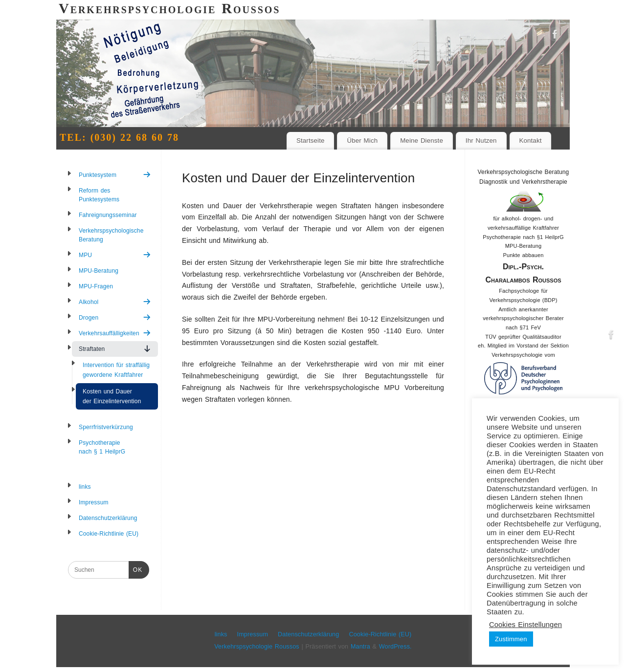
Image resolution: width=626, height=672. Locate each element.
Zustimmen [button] (511, 639)
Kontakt (530, 141)
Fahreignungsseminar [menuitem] (108, 215)
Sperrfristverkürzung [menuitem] (106, 427)
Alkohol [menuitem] (115, 302)
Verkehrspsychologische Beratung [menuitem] (111, 235)
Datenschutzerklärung (308, 634)
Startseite (311, 141)
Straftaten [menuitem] (115, 349)
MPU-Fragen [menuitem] (96, 286)
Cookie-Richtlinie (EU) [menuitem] (109, 534)
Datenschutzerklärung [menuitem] (108, 518)
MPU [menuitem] (115, 255)
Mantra (360, 647)
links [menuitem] (85, 487)
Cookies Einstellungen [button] (525, 625)
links (221, 634)
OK (135, 569)
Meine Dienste (422, 141)
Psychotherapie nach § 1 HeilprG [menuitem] (102, 447)
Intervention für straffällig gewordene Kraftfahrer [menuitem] (116, 370)
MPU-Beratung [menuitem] (99, 271)
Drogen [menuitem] (115, 317)
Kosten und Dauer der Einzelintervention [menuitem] (112, 396)
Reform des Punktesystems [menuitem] (99, 195)
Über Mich (362, 141)
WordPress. (395, 647)
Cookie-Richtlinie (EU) (380, 634)
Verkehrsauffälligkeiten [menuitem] (115, 333)
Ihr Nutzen (481, 141)
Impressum (253, 634)
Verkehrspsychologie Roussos (257, 647)
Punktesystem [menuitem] (115, 175)
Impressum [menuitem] (94, 502)
